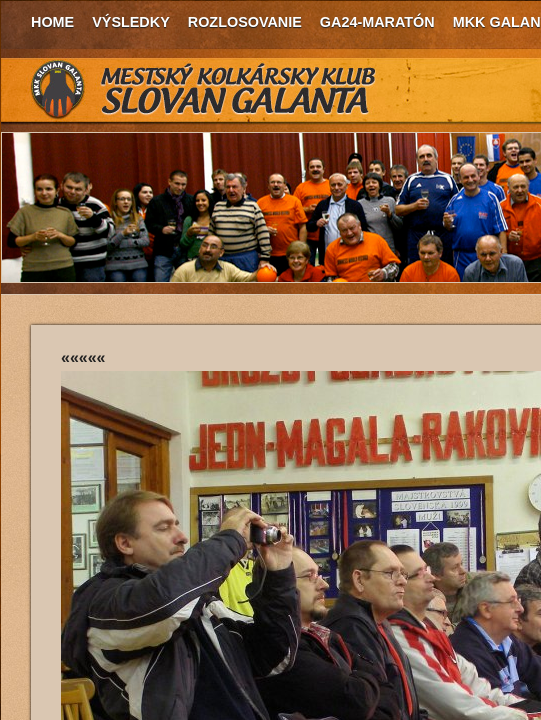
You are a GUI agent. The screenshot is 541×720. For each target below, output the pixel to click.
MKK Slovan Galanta (204, 90)
